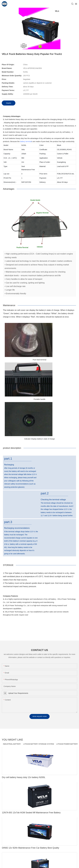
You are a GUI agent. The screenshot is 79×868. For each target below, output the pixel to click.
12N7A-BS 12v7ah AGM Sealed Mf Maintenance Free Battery (31, 814)
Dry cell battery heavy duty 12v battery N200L (24, 778)
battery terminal (26, 141)
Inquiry (9, 103)
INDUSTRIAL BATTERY (12, 745)
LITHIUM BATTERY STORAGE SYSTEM (39, 745)
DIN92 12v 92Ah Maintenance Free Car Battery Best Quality (31, 849)
